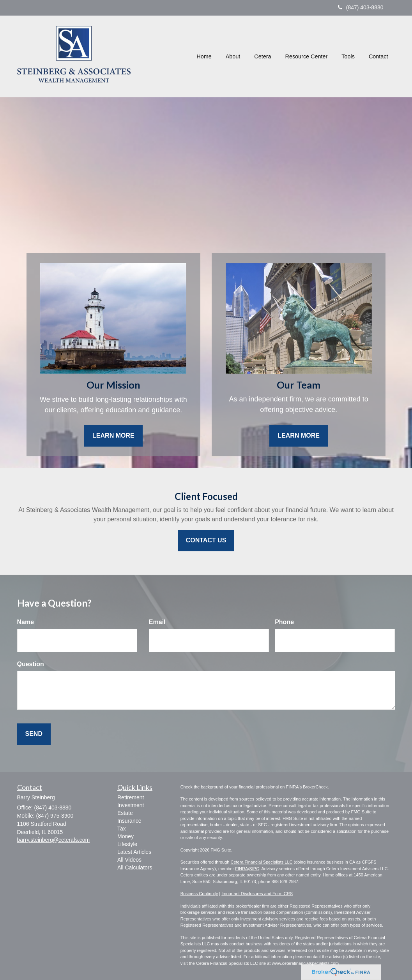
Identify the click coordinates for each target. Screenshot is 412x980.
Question (31, 664)
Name (26, 622)
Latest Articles (134, 852)
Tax (122, 829)
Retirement (131, 797)
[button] (233, 56)
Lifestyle (127, 844)
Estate (125, 813)
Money (126, 836)
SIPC (254, 869)
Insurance (129, 821)
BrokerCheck (315, 787)
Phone (284, 622)
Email (157, 622)
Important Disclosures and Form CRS (257, 894)
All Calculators (135, 867)
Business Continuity (199, 894)
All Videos (129, 860)
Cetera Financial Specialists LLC (261, 862)
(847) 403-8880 (361, 7)
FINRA (241, 869)
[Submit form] (34, 734)
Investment (131, 805)
